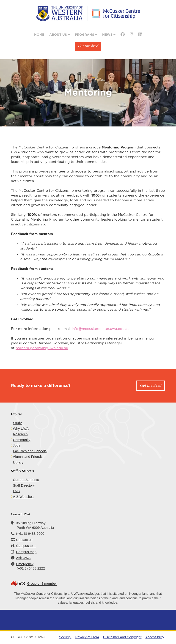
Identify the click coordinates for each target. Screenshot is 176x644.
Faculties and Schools (30, 451)
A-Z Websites (23, 497)
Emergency (25, 564)
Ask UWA (23, 558)
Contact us (24, 540)
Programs (86, 35)
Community (22, 440)
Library (18, 462)
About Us (60, 35)
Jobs (16, 445)
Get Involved (88, 46)
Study (17, 423)
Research (20, 434)
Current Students (26, 480)
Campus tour (26, 546)
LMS (16, 491)
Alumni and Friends (28, 456)
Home (39, 35)
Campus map (26, 552)
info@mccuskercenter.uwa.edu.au (101, 329)
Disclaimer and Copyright (122, 637)
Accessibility (155, 637)
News (109, 35)
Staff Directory (24, 485)
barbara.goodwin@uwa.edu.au (42, 348)
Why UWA (21, 429)
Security (65, 637)
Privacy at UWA (87, 637)
